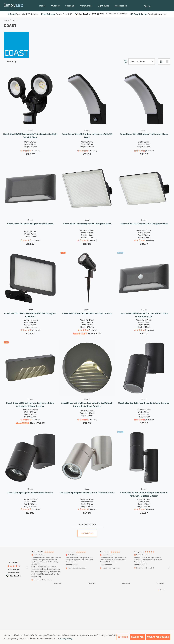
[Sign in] (147, 5)
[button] (30, 151)
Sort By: (125, 62)
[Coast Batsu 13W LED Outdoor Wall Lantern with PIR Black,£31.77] (87, 99)
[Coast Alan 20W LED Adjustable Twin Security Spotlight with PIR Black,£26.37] (30, 99)
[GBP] (167, 6)
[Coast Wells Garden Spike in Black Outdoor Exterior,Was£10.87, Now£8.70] (87, 278)
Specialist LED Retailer (23, 14)
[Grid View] (161, 62)
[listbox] (142, 62)
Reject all (137, 637)
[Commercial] (86, 6)
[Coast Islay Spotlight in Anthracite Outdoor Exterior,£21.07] (144, 368)
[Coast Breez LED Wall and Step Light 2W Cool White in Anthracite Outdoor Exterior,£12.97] (87, 368)
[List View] (167, 62)
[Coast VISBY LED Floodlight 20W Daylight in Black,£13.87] (144, 189)
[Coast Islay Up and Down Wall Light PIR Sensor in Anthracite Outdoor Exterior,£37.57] (144, 458)
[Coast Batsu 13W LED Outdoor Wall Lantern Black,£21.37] (144, 99)
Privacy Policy (66, 639)
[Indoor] (42, 6)
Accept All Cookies (158, 637)
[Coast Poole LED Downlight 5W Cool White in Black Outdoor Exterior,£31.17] (144, 278)
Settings (123, 637)
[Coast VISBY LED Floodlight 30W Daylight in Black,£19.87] (87, 189)
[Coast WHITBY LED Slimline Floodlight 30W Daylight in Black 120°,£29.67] (30, 278)
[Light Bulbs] (103, 6)
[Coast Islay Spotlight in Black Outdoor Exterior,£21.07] (30, 458)
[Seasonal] (70, 6)
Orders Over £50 (57, 14)
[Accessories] (121, 6)
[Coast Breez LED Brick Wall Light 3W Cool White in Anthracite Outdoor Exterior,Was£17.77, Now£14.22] (30, 368)
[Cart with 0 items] (161, 5)
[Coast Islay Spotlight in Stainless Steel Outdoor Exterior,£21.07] (87, 458)
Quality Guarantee (148, 14)
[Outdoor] (55, 6)
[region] (98, 568)
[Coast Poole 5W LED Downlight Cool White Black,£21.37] (30, 189)
